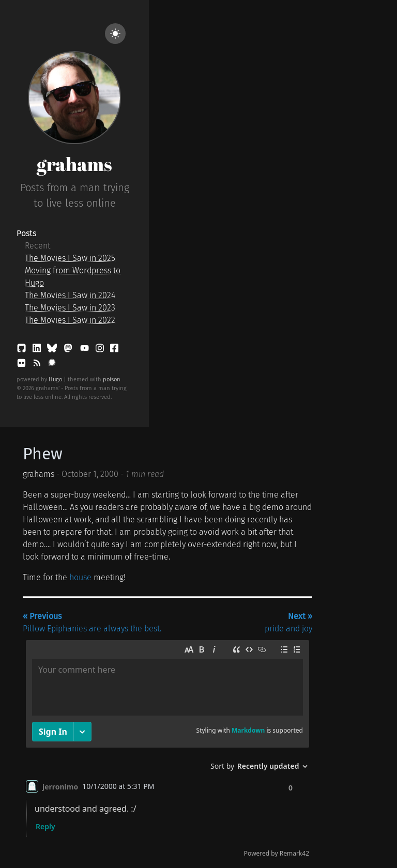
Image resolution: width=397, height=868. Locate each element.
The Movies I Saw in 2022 (70, 320)
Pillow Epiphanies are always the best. (92, 622)
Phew (43, 454)
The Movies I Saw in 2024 (70, 295)
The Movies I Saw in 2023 (70, 308)
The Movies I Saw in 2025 (70, 258)
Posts (26, 233)
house (80, 577)
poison (112, 379)
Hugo (55, 379)
